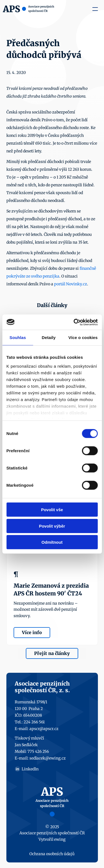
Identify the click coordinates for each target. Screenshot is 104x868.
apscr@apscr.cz (44, 729)
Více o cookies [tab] (83, 337)
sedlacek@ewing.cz (48, 758)
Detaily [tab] (49, 337)
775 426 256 (38, 751)
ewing (60, 839)
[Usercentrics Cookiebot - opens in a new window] (74, 322)
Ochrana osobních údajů (52, 854)
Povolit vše (52, 510)
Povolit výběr (52, 526)
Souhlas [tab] (18, 337)
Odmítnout (52, 542)
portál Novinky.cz (71, 284)
